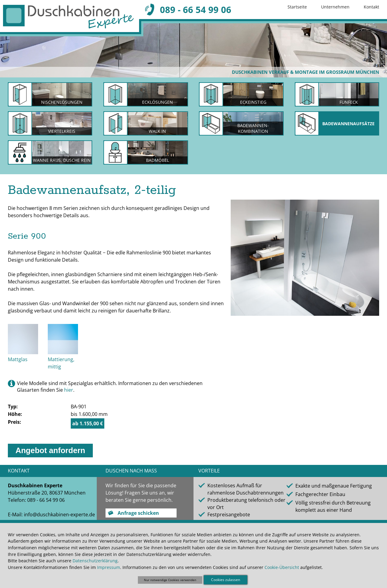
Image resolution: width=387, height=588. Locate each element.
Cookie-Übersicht (282, 567)
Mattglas (18, 359)
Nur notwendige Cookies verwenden (170, 580)
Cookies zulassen (226, 580)
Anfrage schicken (138, 513)
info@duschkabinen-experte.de (59, 514)
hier (69, 390)
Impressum (109, 567)
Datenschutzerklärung (95, 561)
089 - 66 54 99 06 (196, 10)
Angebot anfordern (50, 450)
